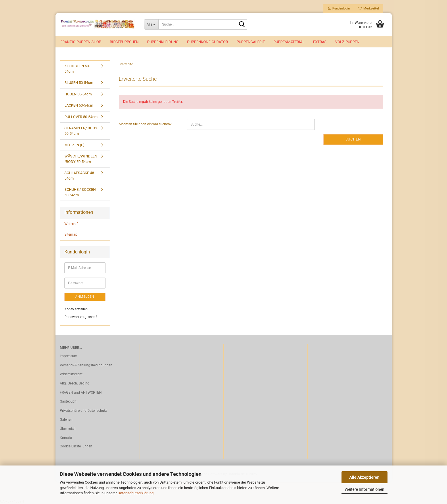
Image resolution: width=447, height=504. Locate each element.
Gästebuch (68, 401)
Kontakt (66, 438)
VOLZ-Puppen (347, 42)
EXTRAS (320, 42)
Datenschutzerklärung (136, 493)
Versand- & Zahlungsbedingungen (86, 365)
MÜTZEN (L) (74, 145)
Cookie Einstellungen (76, 446)
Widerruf (71, 224)
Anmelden (85, 297)
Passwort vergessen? (81, 317)
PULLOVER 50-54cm (81, 117)
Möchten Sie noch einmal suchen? (145, 124)
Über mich (68, 429)
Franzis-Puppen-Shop (81, 42)
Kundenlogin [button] (339, 8)
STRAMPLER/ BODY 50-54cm (81, 131)
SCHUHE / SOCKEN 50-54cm (80, 192)
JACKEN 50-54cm (79, 105)
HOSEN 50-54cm (78, 94)
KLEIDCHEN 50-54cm (77, 69)
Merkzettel (369, 8)
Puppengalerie (251, 42)
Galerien (66, 420)
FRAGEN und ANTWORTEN (81, 393)
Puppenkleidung (163, 42)
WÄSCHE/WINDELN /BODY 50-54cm (81, 159)
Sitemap (71, 234)
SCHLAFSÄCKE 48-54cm (80, 176)
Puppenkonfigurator (208, 42)
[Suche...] (151, 24)
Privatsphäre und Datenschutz (83, 411)
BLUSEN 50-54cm (79, 83)
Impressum (69, 356)
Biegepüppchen (124, 42)
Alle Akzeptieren (364, 477)
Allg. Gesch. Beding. (75, 383)
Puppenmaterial (289, 42)
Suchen (353, 139)
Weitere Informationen (364, 489)
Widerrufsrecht (71, 374)
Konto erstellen (76, 309)
